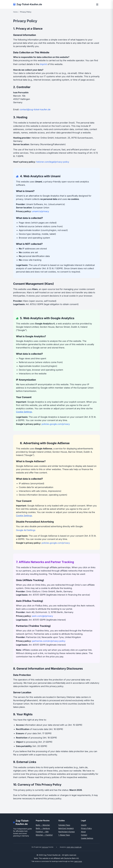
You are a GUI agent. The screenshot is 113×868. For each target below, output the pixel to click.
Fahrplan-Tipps (64, 825)
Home (15, 12)
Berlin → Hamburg (43, 828)
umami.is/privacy (40, 211)
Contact (84, 835)
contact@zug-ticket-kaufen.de (35, 109)
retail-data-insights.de (74, 847)
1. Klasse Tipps (64, 835)
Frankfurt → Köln (42, 832)
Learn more (78, 861)
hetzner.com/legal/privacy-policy (53, 162)
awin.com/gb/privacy (42, 616)
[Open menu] (97, 4)
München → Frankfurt (44, 835)
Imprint (43, 64)
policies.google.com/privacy (56, 424)
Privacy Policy (86, 828)
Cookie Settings (24, 412)
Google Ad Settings (26, 530)
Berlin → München (43, 825)
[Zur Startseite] (28, 4)
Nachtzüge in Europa (67, 832)
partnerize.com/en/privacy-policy (49, 641)
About (83, 832)
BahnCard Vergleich (66, 828)
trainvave (45, 847)
